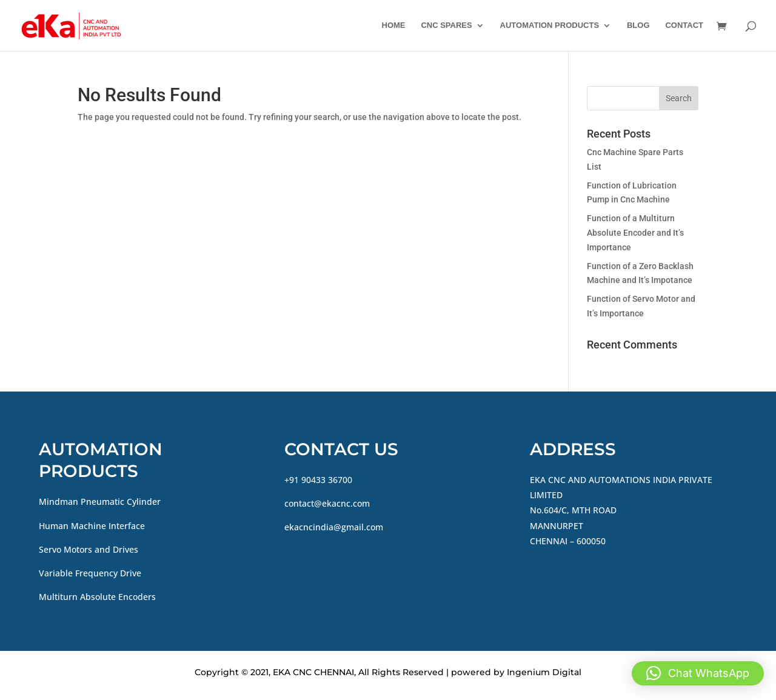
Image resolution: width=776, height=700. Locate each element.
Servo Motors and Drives (89, 549)
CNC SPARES (446, 25)
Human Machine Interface (92, 526)
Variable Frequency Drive (90, 573)
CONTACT (684, 25)
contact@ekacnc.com (327, 503)
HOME (394, 25)
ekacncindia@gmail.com (334, 527)
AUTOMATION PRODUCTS (550, 25)
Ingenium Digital (544, 672)
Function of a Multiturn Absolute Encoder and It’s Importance (635, 233)
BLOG (638, 25)
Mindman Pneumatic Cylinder (100, 502)
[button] (698, 673)
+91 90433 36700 (318, 480)
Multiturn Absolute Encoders (97, 597)
